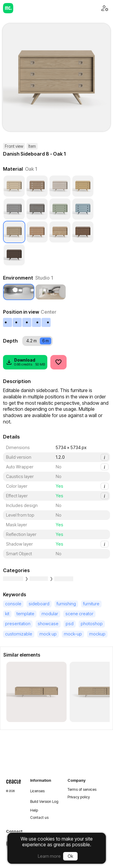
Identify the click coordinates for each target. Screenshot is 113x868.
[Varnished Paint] (60, 209)
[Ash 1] (14, 186)
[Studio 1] (19, 292)
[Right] (37, 322)
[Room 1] (51, 292)
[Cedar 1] (83, 186)
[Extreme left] (8, 322)
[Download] (25, 362)
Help (34, 810)
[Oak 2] (37, 232)
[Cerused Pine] (37, 209)
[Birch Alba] (60, 186)
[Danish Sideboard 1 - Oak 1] (36, 692)
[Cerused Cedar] (14, 209)
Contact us (39, 818)
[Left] (17, 322)
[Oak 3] (60, 232)
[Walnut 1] (83, 232)
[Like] (58, 362)
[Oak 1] (14, 232)
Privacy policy (79, 797)
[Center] (27, 322)
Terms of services (82, 790)
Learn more (49, 856)
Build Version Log (44, 802)
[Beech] (37, 186)
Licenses (37, 791)
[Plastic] (83, 209)
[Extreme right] (46, 322)
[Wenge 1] (14, 255)
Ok (71, 856)
